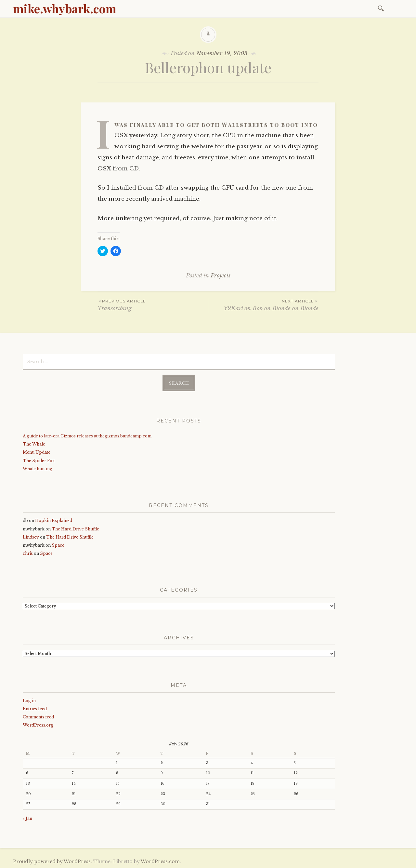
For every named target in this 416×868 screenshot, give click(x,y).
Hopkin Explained (54, 520)
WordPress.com (160, 861)
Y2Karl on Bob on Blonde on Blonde (263, 305)
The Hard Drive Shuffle (75, 528)
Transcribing (153, 305)
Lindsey (31, 537)
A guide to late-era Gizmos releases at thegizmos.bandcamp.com (87, 436)
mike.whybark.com (65, 8)
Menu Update (37, 452)
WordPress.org (38, 725)
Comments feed (38, 717)
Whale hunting (38, 468)
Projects (221, 276)
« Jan (27, 818)
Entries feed (35, 708)
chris (28, 553)
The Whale (34, 444)
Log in (29, 700)
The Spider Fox (39, 460)
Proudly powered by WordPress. (52, 861)
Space (58, 545)
